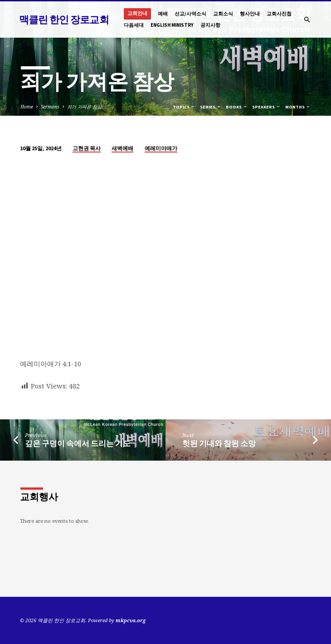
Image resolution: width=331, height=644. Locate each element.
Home (27, 107)
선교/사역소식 (190, 14)
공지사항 (210, 25)
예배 (163, 14)
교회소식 (223, 14)
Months (298, 107)
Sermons (50, 107)
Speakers (266, 107)
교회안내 (137, 13)
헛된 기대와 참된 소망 (219, 444)
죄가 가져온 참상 (84, 107)
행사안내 (250, 14)
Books (237, 107)
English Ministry (172, 25)
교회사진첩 (279, 14)
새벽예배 (122, 148)
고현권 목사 (87, 148)
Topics (184, 107)
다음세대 (134, 25)
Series (211, 107)
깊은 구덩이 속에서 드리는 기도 (78, 444)
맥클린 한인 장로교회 (64, 20)
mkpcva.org (131, 620)
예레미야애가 (161, 148)
